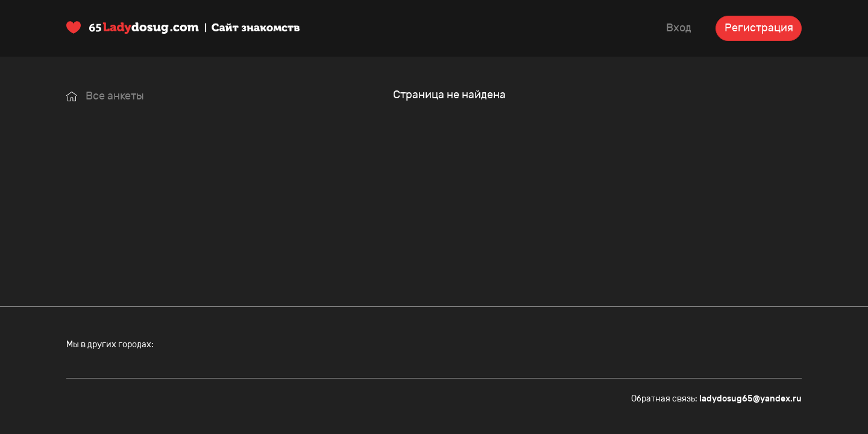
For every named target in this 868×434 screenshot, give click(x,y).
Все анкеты (105, 96)
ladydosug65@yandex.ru (750, 399)
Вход (679, 28)
